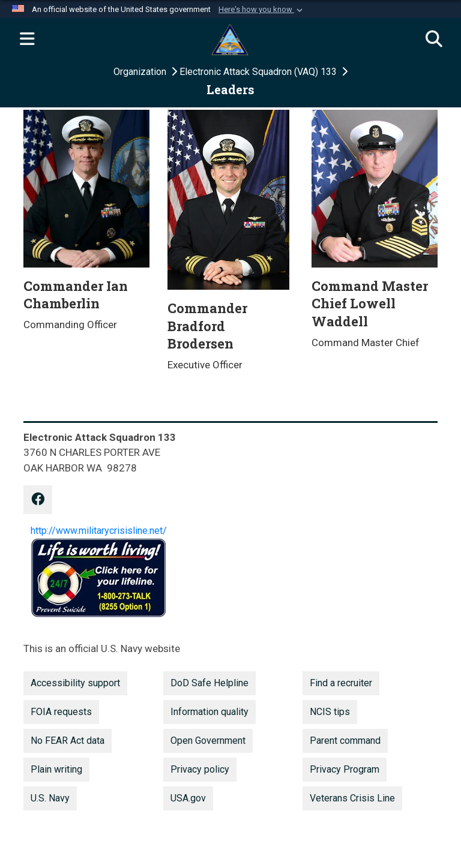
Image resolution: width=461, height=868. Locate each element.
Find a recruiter (341, 683)
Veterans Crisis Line (352, 798)
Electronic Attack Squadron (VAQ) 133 (259, 72)
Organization (141, 72)
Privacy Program (345, 769)
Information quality (209, 712)
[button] (262, 10)
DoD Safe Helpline (209, 683)
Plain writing (56, 769)
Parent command (345, 741)
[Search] (434, 40)
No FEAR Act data (68, 741)
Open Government (208, 741)
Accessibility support (75, 683)
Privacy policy (200, 769)
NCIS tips (330, 712)
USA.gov (188, 798)
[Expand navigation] (27, 40)
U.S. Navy (50, 798)
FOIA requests (61, 712)
